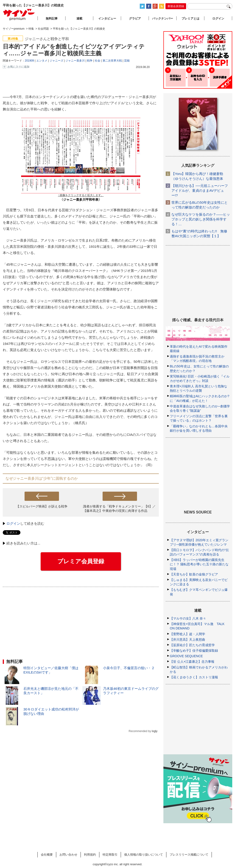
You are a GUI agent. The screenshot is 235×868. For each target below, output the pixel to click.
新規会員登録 (176, 6)
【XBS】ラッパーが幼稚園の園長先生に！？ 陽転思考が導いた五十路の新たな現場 (199, 564)
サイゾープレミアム (19, 15)
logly (155, 731)
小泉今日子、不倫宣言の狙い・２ (129, 668)
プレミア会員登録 (81, 561)
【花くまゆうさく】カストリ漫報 (194, 677)
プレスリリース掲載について (189, 855)
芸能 (127, 61)
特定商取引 (110, 855)
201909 (29, 61)
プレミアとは (190, 18)
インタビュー (107, 18)
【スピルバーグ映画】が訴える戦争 (42, 506)
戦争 (90, 61)
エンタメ (42, 61)
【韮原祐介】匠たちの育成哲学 (192, 645)
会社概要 (47, 855)
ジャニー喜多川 (75, 61)
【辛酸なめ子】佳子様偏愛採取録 (194, 651)
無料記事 (52, 18)
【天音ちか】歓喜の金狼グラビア (194, 574)
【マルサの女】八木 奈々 (188, 618)
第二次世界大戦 (112, 61)
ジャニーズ (56, 61)
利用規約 (90, 855)
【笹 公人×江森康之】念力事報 (192, 662)
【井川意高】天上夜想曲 (187, 640)
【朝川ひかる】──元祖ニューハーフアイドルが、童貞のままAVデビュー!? (200, 190)
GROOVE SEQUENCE (186, 656)
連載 (79, 18)
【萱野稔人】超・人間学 (187, 634)
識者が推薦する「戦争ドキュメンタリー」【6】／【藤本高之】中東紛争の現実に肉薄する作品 (119, 509)
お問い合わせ (68, 855)
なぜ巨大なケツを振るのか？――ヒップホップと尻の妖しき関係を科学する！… (201, 219)
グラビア (135, 18)
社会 (98, 61)
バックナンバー (163, 18)
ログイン (13, 523)
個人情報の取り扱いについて (144, 855)
